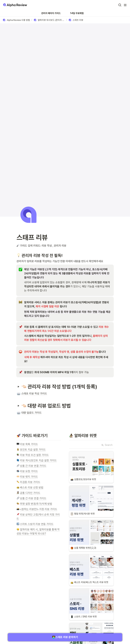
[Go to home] (15, 5)
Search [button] (107, 445)
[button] (120, 5)
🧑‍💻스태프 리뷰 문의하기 (65, 637)
